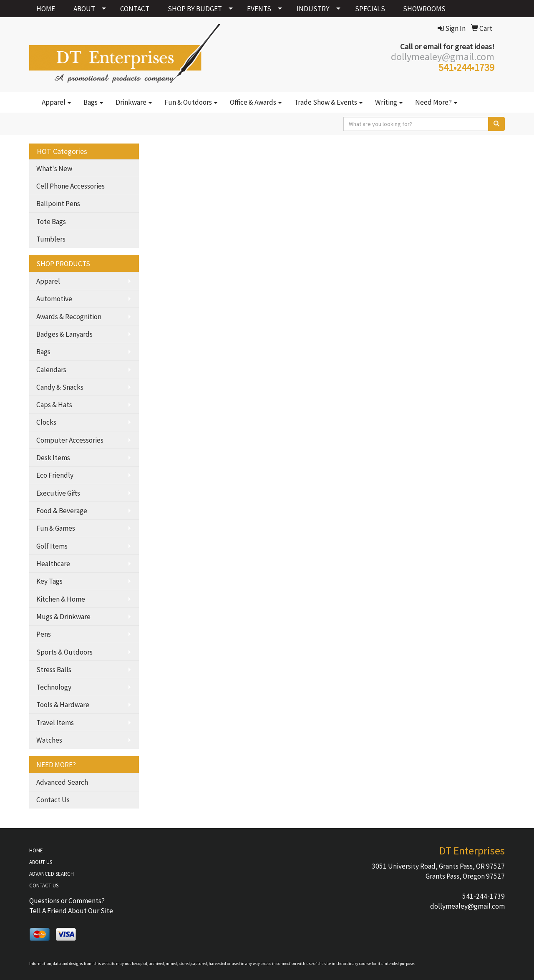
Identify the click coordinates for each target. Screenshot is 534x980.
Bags (93, 102)
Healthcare (53, 564)
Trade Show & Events (328, 102)
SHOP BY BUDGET (195, 9)
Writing (389, 102)
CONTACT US (44, 886)
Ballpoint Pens (58, 204)
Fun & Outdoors (191, 102)
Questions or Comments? (67, 901)
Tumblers (51, 239)
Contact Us (53, 800)
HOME (46, 9)
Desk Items (53, 458)
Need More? (436, 102)
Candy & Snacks (60, 387)
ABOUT (84, 9)
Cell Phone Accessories (71, 186)
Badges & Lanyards (64, 334)
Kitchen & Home (61, 599)
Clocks (46, 422)
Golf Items (52, 546)
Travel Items (55, 723)
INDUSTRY (313, 9)
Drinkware (134, 102)
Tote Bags (51, 222)
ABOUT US (41, 862)
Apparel (56, 102)
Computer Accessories (70, 440)
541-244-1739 (484, 896)
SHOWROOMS (424, 9)
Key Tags (49, 581)
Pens (44, 634)
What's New (54, 169)
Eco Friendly (55, 475)
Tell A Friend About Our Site (71, 911)
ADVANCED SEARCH (52, 874)
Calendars (51, 370)
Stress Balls (54, 670)
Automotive (54, 299)
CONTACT (135, 9)
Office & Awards (256, 102)
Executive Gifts (58, 493)
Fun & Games (56, 528)
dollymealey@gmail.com (467, 906)
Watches (49, 740)
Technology (54, 687)
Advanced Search (62, 782)
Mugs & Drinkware (63, 617)
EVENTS (259, 9)
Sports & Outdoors (64, 652)
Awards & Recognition (69, 317)
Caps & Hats (54, 405)
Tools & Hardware (63, 705)
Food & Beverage (62, 511)
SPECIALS (370, 9)
